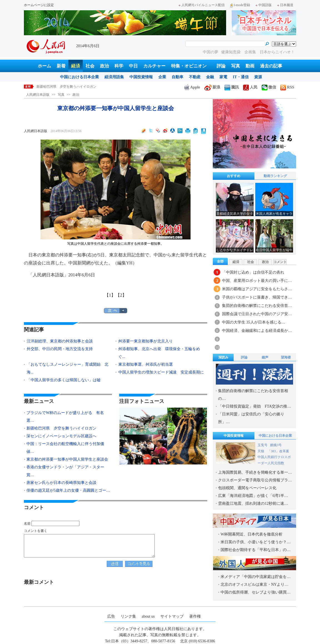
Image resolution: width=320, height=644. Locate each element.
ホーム (44, 66)
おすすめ (234, 176)
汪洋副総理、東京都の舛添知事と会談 (60, 341)
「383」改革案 (278, 451)
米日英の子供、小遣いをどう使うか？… (256, 542)
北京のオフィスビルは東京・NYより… (254, 584)
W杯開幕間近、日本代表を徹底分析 (252, 534)
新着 (61, 66)
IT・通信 (241, 77)
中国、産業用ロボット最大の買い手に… (257, 281)
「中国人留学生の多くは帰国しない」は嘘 (64, 380)
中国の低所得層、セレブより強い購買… (256, 592)
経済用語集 (114, 77)
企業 (162, 77)
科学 (119, 66)
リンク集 (128, 616)
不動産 (195, 77)
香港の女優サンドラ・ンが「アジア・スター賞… (65, 471)
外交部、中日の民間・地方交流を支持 (60, 349)
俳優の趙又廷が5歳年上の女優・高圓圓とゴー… (68, 490)
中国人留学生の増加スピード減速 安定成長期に (161, 372)
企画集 (251, 52)
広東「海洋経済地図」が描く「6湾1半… (253, 496)
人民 (250, 87)
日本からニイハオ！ (277, 52)
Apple (192, 87)
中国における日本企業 (79, 77)
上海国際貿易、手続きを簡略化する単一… (255, 472)
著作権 (195, 616)
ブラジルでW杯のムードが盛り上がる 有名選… (65, 417)
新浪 (212, 87)
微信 (269, 87)
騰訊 (232, 87)
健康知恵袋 (231, 52)
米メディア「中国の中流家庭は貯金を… (256, 577)
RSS (287, 87)
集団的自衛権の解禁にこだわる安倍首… (257, 306)
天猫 (261, 451)
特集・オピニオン (189, 66)
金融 (210, 77)
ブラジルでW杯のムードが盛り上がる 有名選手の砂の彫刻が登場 (86, 87)
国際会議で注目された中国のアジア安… (257, 314)
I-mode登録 (240, 5)
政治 (104, 66)
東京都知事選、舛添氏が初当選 (146, 364)
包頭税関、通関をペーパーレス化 (247, 488)
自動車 (177, 77)
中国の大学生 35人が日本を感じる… (254, 322)
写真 (236, 66)
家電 (223, 77)
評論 (221, 66)
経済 (76, 66)
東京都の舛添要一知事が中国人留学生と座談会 (67, 459)
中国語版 (264, 5)
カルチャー (154, 66)
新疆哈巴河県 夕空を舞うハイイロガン (61, 428)
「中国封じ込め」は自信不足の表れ (253, 272)
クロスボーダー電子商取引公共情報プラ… (255, 480)
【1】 (110, 295)
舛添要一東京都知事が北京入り (146, 341)
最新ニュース (39, 401)
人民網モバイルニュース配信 (202, 5)
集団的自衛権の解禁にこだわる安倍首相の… (253, 395)
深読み (223, 357)
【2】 (121, 295)
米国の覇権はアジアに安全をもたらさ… (257, 289)
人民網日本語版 (38, 95)
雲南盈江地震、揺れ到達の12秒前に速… (253, 503)
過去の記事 (271, 66)
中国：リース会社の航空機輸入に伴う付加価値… (65, 448)
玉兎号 (262, 445)
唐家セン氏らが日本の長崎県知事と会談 (61, 483)
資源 (258, 77)
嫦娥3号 (276, 445)
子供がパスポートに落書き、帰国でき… (257, 297)
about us (148, 616)
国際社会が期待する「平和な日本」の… (256, 550)
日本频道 (285, 5)
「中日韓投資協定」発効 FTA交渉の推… (255, 406)
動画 (250, 66)
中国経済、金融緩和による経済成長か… (257, 331)
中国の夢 (211, 52)
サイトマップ (172, 616)
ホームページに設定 (39, 5)
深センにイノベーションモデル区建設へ (61, 436)
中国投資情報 (141, 77)
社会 (90, 66)
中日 (133, 66)
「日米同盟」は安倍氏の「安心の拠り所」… (251, 418)
